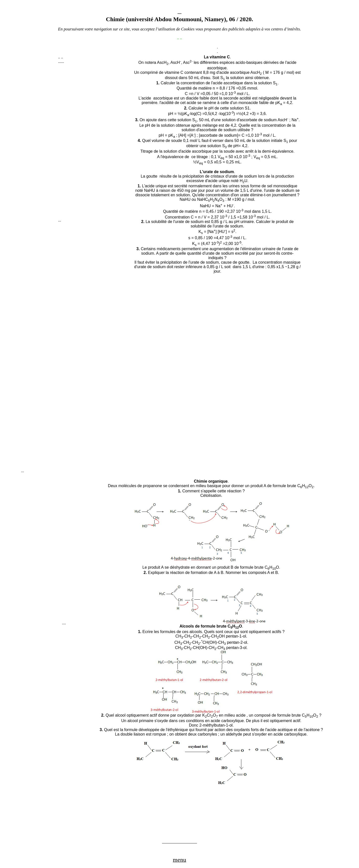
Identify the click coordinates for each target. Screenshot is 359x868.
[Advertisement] (95, 143)
